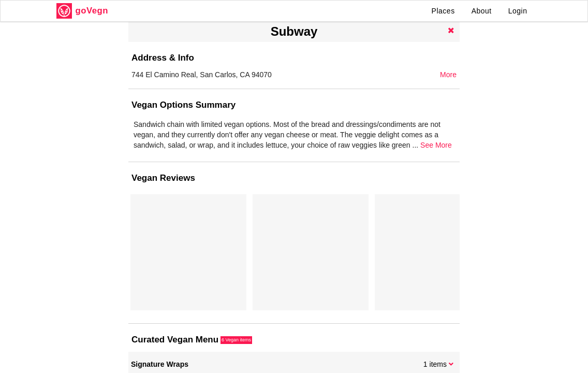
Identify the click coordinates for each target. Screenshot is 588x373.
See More (436, 145)
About (482, 11)
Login (518, 11)
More (448, 75)
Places (443, 11)
